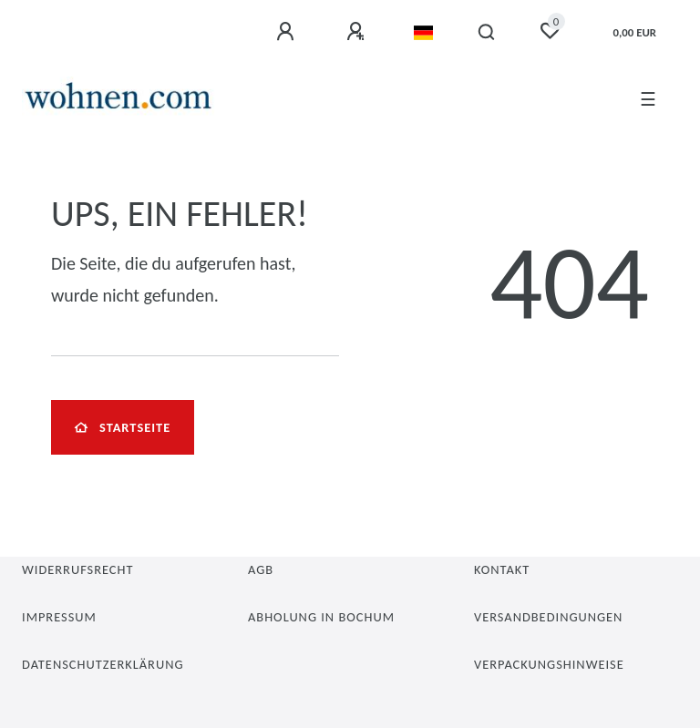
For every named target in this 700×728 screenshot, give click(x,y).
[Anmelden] (288, 32)
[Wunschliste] (550, 31)
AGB (261, 569)
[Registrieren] (358, 32)
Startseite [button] (123, 427)
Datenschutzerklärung (103, 664)
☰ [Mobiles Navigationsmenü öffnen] (648, 99)
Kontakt (502, 569)
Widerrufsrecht (78, 569)
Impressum (59, 617)
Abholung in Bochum (321, 617)
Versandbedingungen (548, 617)
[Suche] (487, 33)
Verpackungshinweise (549, 664)
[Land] (423, 33)
